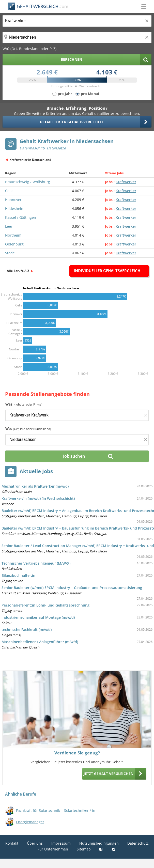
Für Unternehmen (53, 849)
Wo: (28, 429)
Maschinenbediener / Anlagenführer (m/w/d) (40, 642)
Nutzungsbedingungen (99, 843)
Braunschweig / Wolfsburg (28, 182)
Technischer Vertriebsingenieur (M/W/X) (36, 563)
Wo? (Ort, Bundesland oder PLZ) (29, 49)
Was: (24, 404)
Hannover (13, 200)
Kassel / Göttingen (21, 217)
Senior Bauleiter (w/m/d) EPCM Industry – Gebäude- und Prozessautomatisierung (72, 588)
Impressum (61, 843)
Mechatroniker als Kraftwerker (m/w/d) (35, 486)
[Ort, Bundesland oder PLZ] (77, 37)
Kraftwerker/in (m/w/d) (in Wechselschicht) (38, 498)
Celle (9, 191)
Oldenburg (14, 244)
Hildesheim (15, 208)
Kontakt (12, 843)
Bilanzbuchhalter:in (18, 575)
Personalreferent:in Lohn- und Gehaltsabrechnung (45, 605)
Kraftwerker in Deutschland (30, 160)
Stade (10, 253)
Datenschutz (138, 843)
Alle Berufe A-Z (18, 271)
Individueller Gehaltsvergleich (107, 271)
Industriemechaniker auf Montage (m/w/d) (38, 617)
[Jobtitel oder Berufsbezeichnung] (77, 21)
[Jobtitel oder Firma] (77, 415)
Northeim (13, 235)
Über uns (35, 843)
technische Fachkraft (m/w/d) (27, 630)
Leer (9, 226)
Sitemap (84, 849)
